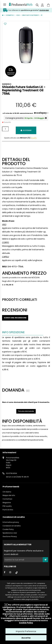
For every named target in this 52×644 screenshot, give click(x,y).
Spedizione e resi (10, 533)
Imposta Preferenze (26, 631)
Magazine (7, 503)
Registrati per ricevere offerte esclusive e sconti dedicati (24, 553)
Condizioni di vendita (12, 526)
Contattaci (7, 499)
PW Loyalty (7, 506)
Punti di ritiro (8, 510)
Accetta (26, 638)
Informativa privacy (11, 522)
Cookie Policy (8, 529)
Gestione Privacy (10, 536)
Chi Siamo (7, 492)
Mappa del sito (9, 495)
